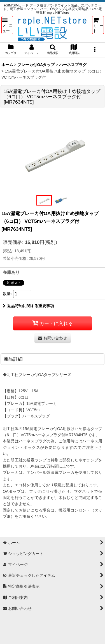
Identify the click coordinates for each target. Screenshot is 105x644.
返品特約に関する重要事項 (28, 306)
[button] (7, 25)
